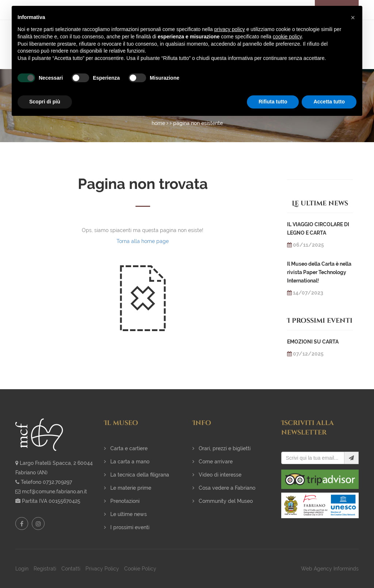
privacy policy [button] (230, 29)
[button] (353, 18)
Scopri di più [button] (45, 102)
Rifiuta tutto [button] (273, 102)
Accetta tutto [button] (329, 102)
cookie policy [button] (287, 37)
